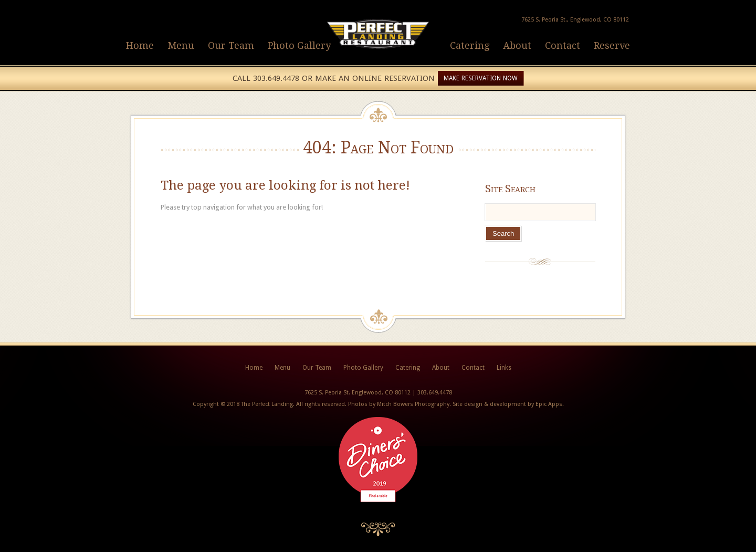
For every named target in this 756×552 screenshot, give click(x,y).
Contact (563, 45)
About (517, 45)
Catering (470, 45)
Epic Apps (549, 404)
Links (504, 368)
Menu (181, 45)
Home (140, 45)
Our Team (231, 45)
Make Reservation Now (481, 78)
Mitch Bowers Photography (413, 404)
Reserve (612, 45)
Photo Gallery (299, 45)
